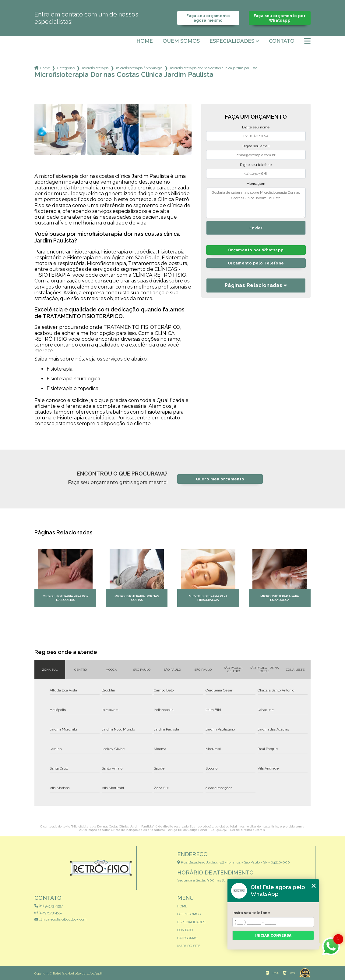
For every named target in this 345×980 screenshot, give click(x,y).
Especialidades (232, 41)
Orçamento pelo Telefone (256, 263)
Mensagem (256, 184)
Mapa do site (189, 946)
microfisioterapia (95, 68)
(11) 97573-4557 (49, 906)
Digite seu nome (256, 127)
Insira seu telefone (251, 913)
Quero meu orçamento (220, 479)
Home (145, 41)
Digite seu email (256, 146)
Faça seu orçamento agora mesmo (208, 18)
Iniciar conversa (273, 935)
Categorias (66, 68)
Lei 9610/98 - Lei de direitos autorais (238, 830)
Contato (282, 41)
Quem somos (181, 41)
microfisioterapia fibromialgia (139, 68)
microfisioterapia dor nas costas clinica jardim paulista (214, 68)
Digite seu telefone (256, 165)
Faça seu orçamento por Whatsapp (280, 18)
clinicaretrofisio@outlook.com (60, 919)
